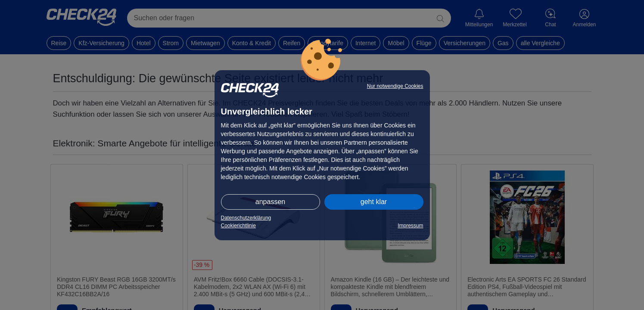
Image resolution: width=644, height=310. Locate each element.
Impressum (410, 226)
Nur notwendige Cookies (395, 86)
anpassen (270, 202)
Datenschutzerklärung (246, 218)
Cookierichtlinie (238, 226)
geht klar (374, 202)
